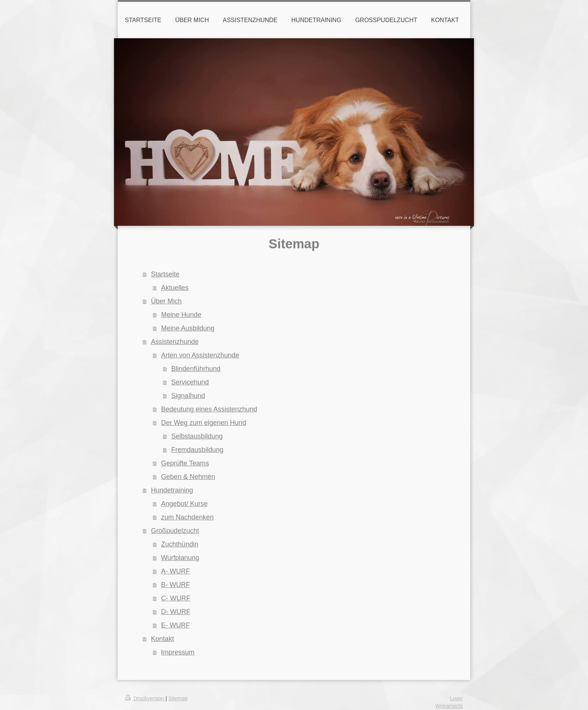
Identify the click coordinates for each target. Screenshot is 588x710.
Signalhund (188, 396)
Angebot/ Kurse (184, 504)
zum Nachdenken (187, 517)
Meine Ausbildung (188, 328)
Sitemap (178, 698)
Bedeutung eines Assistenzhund (209, 409)
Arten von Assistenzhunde (200, 355)
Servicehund (190, 382)
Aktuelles (175, 288)
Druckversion (145, 698)
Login (456, 698)
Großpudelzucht (175, 531)
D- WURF (176, 612)
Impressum (178, 652)
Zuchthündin (180, 544)
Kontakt (163, 639)
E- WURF (176, 625)
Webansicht (449, 706)
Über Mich (166, 301)
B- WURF (176, 585)
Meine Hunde (181, 315)
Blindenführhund (196, 369)
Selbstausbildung (197, 436)
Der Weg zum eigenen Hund (204, 423)
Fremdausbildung (197, 450)
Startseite (165, 274)
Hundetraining (172, 490)
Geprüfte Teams (185, 463)
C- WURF (176, 598)
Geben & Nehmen (188, 477)
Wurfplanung (180, 558)
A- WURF (176, 571)
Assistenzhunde (175, 342)
